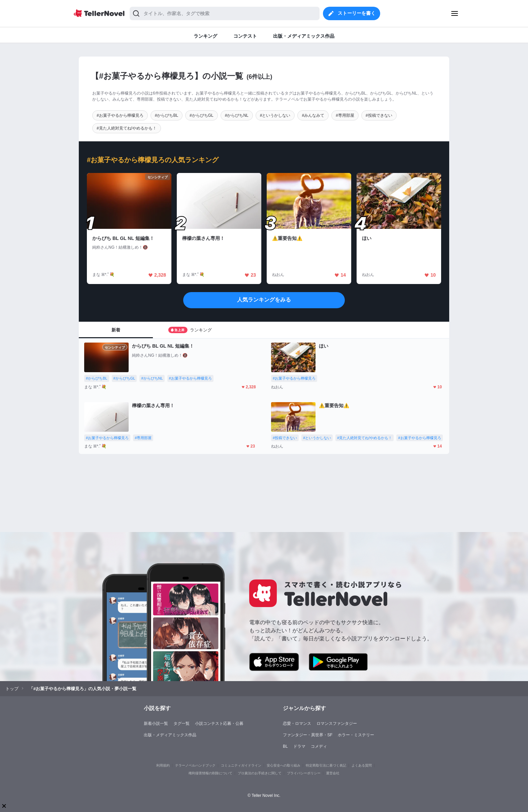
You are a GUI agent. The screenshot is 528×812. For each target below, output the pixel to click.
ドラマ (299, 746)
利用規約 (163, 765)
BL (285, 746)
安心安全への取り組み (284, 765)
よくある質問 (362, 765)
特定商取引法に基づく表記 (326, 765)
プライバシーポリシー (304, 773)
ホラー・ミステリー (356, 735)
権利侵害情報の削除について (210, 773)
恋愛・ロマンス (297, 723)
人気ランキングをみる (264, 300)
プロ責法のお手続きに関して (260, 773)
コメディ (319, 746)
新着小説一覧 (156, 723)
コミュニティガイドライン (241, 765)
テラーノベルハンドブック (195, 765)
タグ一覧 (181, 723)
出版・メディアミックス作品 (170, 735)
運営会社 (333, 773)
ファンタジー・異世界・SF (308, 735)
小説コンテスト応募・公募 (219, 723)
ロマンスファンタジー (337, 723)
